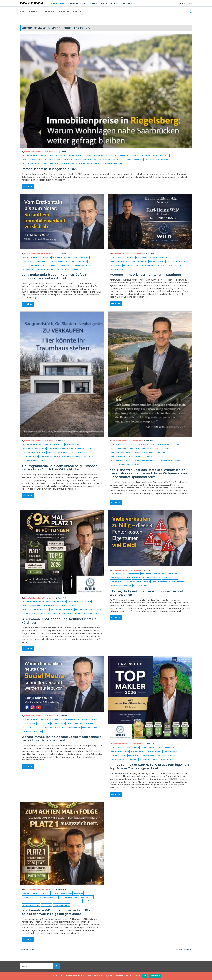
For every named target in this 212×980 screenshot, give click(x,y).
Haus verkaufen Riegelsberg (105, 156)
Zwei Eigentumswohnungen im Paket (126, 465)
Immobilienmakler (140, 261)
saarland (139, 265)
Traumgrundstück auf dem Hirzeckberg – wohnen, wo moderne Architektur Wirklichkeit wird (60, 468)
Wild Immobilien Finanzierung (88, 163)
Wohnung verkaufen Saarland (88, 614)
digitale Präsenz (148, 747)
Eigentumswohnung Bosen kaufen (125, 449)
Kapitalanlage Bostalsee (155, 457)
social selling (42, 727)
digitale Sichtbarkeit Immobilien (52, 602)
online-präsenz (75, 901)
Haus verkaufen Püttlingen (79, 602)
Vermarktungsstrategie (121, 586)
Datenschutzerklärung (42, 12)
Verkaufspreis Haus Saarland (35, 163)
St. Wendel (162, 265)
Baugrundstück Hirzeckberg (51, 445)
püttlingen (128, 265)
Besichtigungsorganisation (153, 574)
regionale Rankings (31, 905)
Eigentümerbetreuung (166, 747)
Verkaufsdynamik (57, 727)
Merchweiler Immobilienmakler (88, 610)
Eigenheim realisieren (57, 449)
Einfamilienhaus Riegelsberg (80, 156)
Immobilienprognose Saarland (88, 160)
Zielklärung (76, 269)
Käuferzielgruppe (170, 578)
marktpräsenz (60, 901)
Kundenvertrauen (30, 901)
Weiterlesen (155, 976)
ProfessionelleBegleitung (34, 265)
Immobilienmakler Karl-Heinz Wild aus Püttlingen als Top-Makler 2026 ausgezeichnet (149, 766)
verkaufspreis (178, 582)
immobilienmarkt (155, 751)
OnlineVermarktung (59, 261)
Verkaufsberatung (61, 905)
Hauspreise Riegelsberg (129, 156)
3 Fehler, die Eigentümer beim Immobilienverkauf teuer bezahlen (146, 593)
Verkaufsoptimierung (161, 582)
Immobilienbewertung (62, 257)
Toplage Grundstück (79, 453)
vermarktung (28, 269)
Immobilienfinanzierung (120, 261)
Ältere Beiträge (28, 950)
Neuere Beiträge (183, 950)
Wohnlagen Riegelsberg (112, 163)
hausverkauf (142, 257)
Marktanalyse (42, 261)
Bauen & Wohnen (30, 156)
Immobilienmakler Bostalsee (154, 453)
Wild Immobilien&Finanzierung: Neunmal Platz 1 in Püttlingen (59, 621)
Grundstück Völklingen (57, 453)
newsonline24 (32, 3)
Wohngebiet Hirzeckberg (33, 460)
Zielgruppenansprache (32, 731)
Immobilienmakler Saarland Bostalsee (127, 457)
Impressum (64, 12)
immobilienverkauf (81, 257)
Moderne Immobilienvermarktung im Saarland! (145, 275)
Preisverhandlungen (78, 261)
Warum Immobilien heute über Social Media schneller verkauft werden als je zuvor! (62, 739)
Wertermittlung (63, 269)
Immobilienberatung (152, 578)
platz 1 (86, 901)
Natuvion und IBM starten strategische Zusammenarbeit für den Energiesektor (100, 3)
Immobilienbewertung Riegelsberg (155, 156)
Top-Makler (144, 759)
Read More (28, 186)
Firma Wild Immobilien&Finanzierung (39, 152)
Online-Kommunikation (167, 755)
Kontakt (78, 12)
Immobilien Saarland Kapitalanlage (125, 453)
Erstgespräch (45, 257)
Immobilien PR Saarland (32, 606)
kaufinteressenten (118, 755)
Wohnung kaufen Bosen (144, 460)
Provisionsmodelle (133, 582)
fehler (128, 578)
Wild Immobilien (117, 269)
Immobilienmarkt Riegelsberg (35, 160)
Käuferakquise (29, 723)
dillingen (130, 257)
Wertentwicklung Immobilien (62, 163)
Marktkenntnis (149, 755)
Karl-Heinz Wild (178, 261)
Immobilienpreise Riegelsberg (61, 160)
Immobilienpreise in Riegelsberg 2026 (50, 169)
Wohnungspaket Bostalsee (168, 460)
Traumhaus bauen (30, 457)
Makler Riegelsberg (111, 160)
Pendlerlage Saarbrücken (132, 160)
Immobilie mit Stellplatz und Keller (156, 449)
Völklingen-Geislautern (50, 457)
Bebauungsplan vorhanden (34, 449)
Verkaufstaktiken (90, 727)
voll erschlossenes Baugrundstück (78, 457)
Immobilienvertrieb (90, 719)
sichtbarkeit (52, 265)
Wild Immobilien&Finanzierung (60, 614)
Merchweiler (116, 265)
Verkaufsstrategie (83, 265)
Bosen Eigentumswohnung (138, 445)
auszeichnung (133, 747)
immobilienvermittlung (69, 897)
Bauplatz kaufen (72, 445)
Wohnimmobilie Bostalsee (121, 460)
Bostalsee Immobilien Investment (165, 445)
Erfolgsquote (117, 578)
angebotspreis (133, 574)
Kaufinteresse (29, 261)
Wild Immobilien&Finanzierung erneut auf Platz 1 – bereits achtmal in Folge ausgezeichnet (59, 912)
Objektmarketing (74, 723)
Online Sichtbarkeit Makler (34, 614)
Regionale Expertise (119, 759)
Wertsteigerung (140, 586)
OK (145, 976)
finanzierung (44, 893)
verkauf (146, 582)
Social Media (150, 265)
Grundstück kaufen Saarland (80, 449)
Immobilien (137, 578)
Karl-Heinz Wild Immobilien (62, 610)
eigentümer (172, 574)
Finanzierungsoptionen (62, 893)
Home (23, 12)
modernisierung (58, 723)
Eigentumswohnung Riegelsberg (52, 156)
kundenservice (134, 755)
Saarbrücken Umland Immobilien (158, 160)
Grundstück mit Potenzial (34, 453)
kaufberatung (87, 897)
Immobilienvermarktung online (36, 610)
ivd (168, 261)
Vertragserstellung (45, 269)
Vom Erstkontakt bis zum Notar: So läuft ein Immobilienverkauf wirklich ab (54, 276)
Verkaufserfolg (66, 265)
